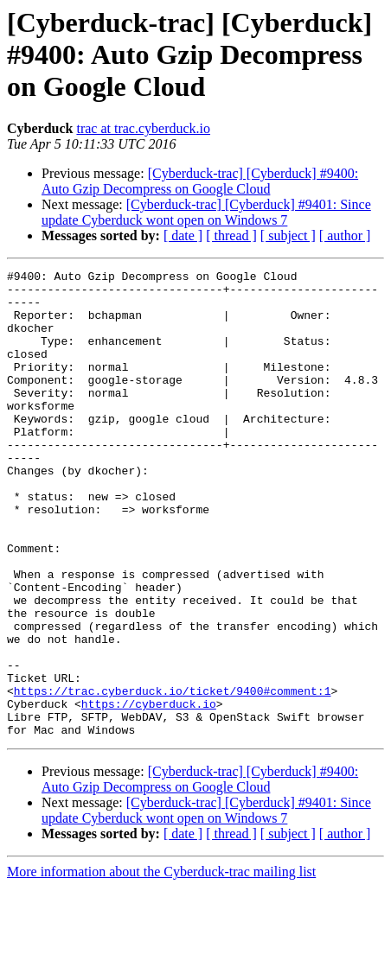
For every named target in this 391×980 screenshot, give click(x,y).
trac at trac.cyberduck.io (143, 128)
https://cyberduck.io (149, 792)
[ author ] (345, 235)
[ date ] (183, 235)
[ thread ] (231, 235)
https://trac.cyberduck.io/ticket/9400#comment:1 (173, 776)
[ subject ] (288, 235)
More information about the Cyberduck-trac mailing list (161, 965)
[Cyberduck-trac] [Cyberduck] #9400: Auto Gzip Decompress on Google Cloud (200, 181)
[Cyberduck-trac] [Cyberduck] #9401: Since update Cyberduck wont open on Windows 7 (206, 212)
